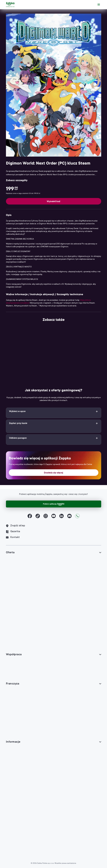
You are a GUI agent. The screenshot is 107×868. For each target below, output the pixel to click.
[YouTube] (54, 516)
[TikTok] (38, 516)
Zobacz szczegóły (17, 181)
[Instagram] (46, 516)
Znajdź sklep (16, 526)
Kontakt (13, 537)
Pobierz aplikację (54, 504)
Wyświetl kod (53, 202)
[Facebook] (30, 516)
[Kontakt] (77, 516)
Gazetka (13, 532)
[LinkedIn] (62, 516)
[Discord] (69, 516)
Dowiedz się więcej (53, 473)
